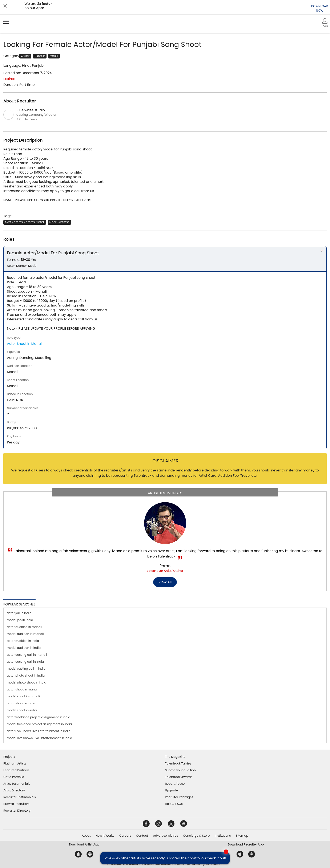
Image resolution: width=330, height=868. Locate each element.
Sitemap (242, 836)
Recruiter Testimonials (20, 797)
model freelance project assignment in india (39, 724)
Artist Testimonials (17, 784)
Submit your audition (180, 770)
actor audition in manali (24, 627)
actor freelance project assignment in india (39, 717)
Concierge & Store (196, 836)
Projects (9, 757)
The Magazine (175, 757)
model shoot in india (22, 710)
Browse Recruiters (16, 804)
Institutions (223, 836)
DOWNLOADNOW (320, 8)
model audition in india (24, 648)
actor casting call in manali (27, 655)
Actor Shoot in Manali (25, 344)
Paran (165, 566)
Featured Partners (16, 770)
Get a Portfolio (14, 777)
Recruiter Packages (179, 797)
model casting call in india (26, 669)
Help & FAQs (174, 804)
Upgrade (171, 790)
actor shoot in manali (22, 689)
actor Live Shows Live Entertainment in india (39, 731)
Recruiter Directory (17, 811)
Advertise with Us (165, 836)
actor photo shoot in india (26, 676)
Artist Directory (14, 790)
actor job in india (19, 613)
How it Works (105, 836)
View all (165, 582)
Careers (125, 836)
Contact (142, 836)
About (86, 836)
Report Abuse (175, 784)
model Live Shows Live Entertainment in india (39, 738)
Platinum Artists (15, 763)
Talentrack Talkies (178, 763)
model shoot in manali (23, 696)
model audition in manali (25, 634)
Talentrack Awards (179, 777)
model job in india (20, 620)
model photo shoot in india (27, 682)
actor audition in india (23, 641)
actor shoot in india (21, 703)
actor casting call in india (25, 662)
